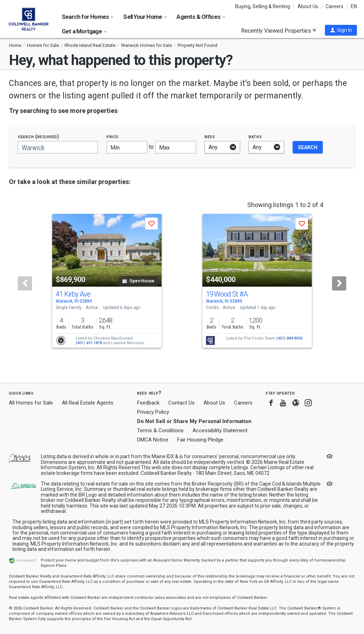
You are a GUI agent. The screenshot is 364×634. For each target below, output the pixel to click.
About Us (308, 6)
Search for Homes (88, 17)
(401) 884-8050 (289, 338)
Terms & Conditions (160, 430)
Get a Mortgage (84, 31)
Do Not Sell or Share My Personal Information (194, 421)
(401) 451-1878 (89, 343)
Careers (335, 6)
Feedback (148, 403)
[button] (341, 30)
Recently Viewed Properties (279, 31)
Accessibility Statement (220, 430)
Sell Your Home (145, 17)
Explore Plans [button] (54, 566)
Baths (255, 137)
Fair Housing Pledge (200, 440)
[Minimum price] (127, 147)
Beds (210, 137)
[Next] (339, 283)
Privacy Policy (153, 412)
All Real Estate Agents (88, 403)
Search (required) (39, 137)
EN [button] (354, 6)
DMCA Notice (153, 440)
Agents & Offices (201, 17)
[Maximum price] (176, 147)
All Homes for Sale (31, 403)
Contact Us (181, 403)
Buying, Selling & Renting (263, 6)
